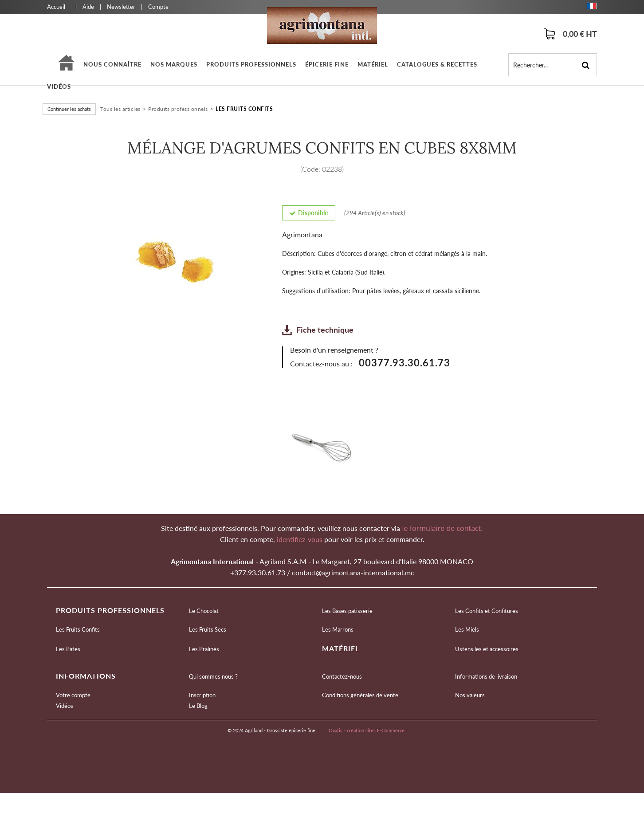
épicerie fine (327, 64)
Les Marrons (338, 629)
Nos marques (174, 64)
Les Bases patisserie (347, 611)
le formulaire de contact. (441, 528)
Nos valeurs (470, 695)
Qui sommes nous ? (213, 676)
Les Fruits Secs (208, 629)
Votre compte (73, 695)
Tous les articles (120, 109)
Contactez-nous (342, 676)
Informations (86, 676)
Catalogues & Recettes (437, 64)
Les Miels (467, 629)
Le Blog (198, 706)
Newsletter (121, 7)
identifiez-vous (300, 539)
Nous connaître (112, 64)
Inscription (202, 695)
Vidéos (59, 86)
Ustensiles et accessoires (487, 649)
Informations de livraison (486, 676)
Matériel (373, 64)
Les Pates (68, 649)
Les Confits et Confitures (487, 611)
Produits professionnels (251, 64)
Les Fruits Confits (244, 109)
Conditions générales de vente (360, 695)
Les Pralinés (204, 649)
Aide (88, 7)
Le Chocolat (204, 611)
